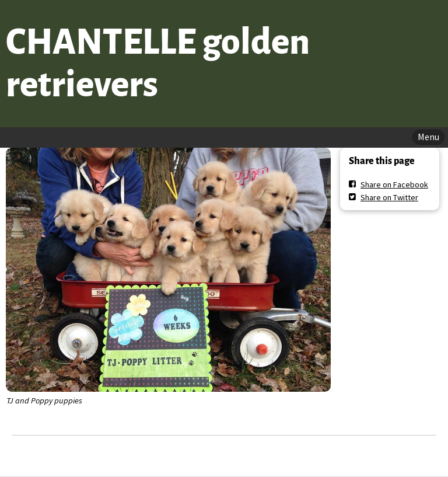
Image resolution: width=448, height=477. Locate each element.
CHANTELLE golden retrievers (158, 63)
